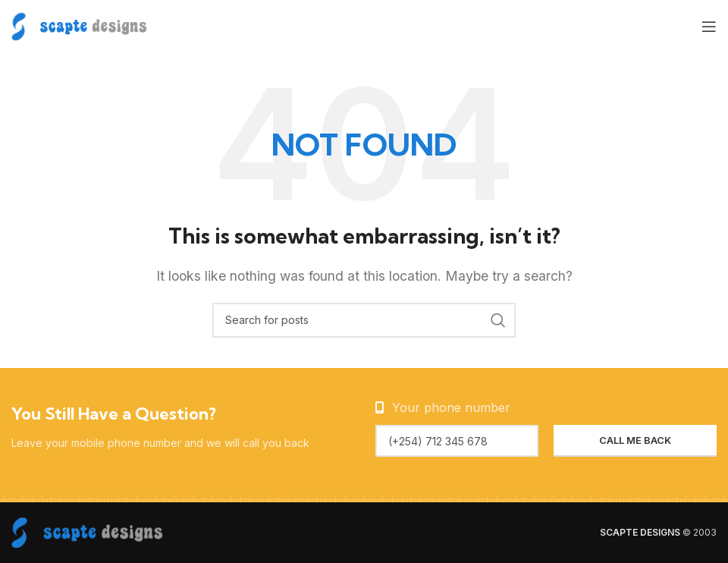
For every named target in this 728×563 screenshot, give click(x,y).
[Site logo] (79, 25)
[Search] (364, 320)
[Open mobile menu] (709, 27)
